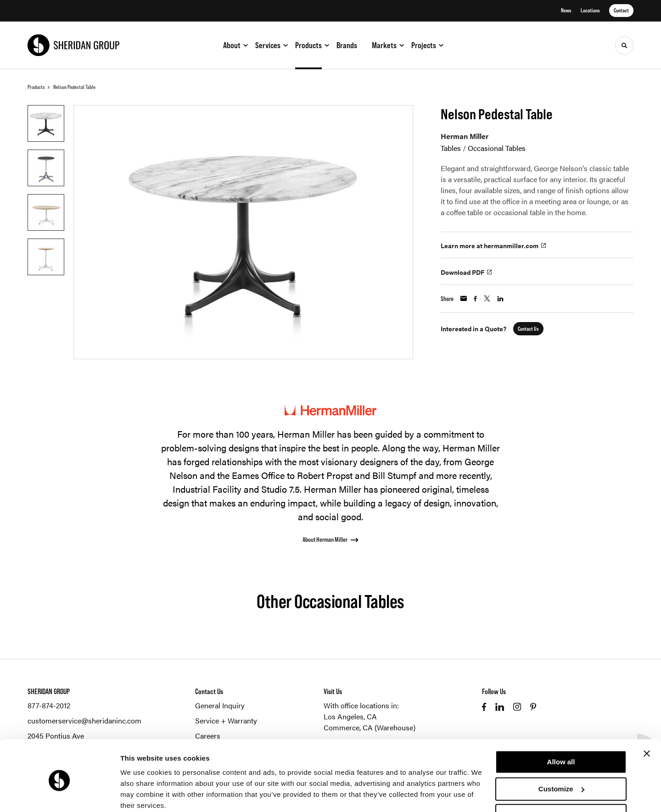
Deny (561, 779)
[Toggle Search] (624, 45)
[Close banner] (647, 717)
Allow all (561, 725)
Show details (142, 794)
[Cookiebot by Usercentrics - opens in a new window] (59, 794)
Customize (561, 752)
